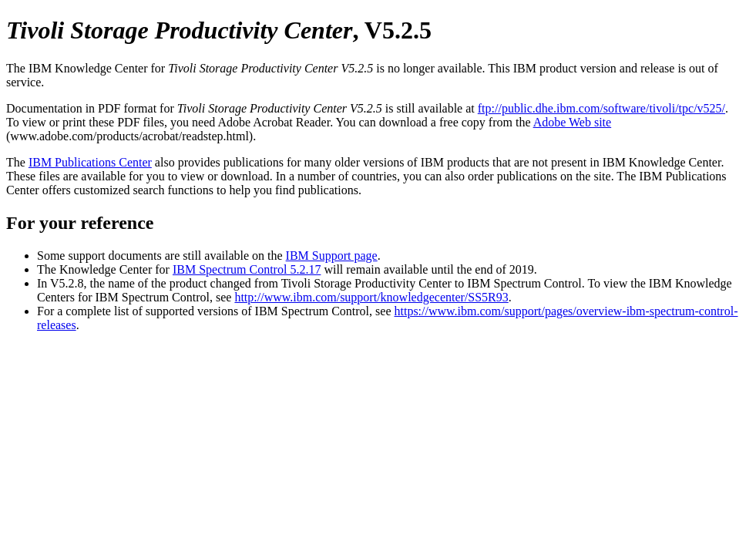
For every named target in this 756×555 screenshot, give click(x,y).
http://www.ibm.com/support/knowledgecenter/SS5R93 (371, 297)
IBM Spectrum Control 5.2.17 (247, 269)
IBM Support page (332, 256)
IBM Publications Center (90, 162)
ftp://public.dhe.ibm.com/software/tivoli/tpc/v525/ (601, 108)
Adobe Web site (573, 122)
